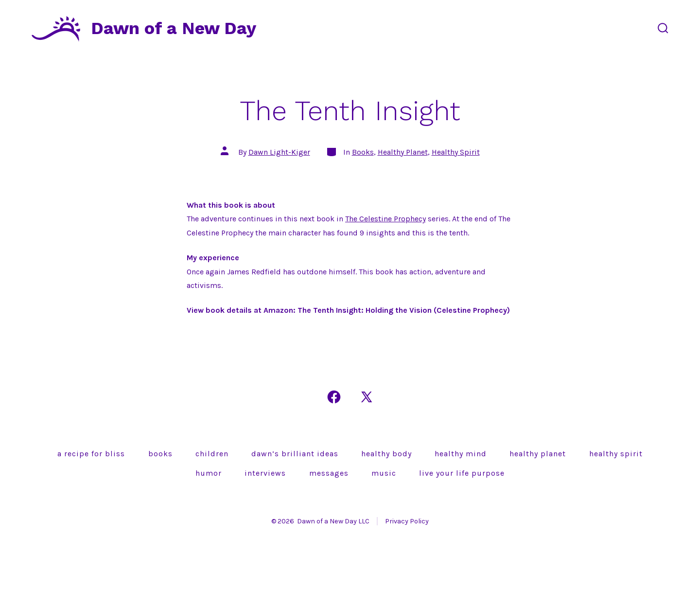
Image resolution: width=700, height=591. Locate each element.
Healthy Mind (461, 454)
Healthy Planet (403, 152)
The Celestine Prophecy (385, 219)
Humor (209, 473)
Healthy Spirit (456, 152)
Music (384, 473)
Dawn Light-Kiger (279, 152)
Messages (329, 473)
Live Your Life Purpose (462, 473)
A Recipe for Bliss (91, 454)
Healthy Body (386, 454)
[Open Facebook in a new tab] (334, 397)
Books (363, 152)
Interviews (265, 473)
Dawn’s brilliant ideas (295, 454)
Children (212, 454)
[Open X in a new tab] (367, 397)
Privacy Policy (407, 521)
